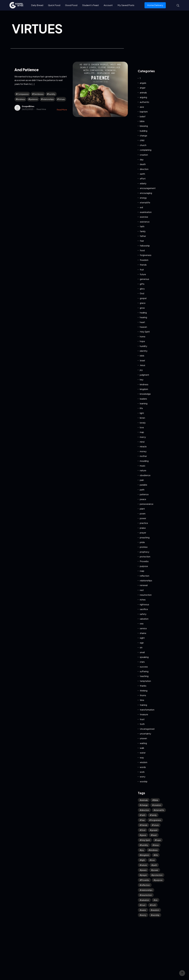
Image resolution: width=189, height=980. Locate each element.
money (143, 451)
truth (142, 724)
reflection (145, 576)
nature (143, 470)
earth (142, 174)
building (144, 131)
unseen (143, 738)
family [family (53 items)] (154, 815)
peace (143, 499)
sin (141, 647)
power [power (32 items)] (155, 870)
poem (143, 514)
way (142, 758)
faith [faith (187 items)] (143, 815)
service (143, 628)
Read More (62, 109)
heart (142, 322)
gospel (143, 298)
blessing (144, 126)
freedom (144, 260)
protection (145, 557)
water (143, 753)
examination (146, 212)
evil (141, 207)
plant (142, 509)
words (143, 767)
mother (143, 456)
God (142, 293)
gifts (142, 284)
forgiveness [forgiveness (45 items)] (156, 820)
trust (142, 719)
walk (142, 748)
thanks (143, 686)
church (143, 145)
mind (142, 442)
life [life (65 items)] (156, 855)
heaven (143, 327)
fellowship (145, 246)
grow (142, 308)
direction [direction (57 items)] (145, 810)
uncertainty (145, 734)
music (143, 466)
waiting (143, 743)
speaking (144, 657)
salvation (144, 619)
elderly (143, 183)
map (142, 432)
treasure (144, 714)
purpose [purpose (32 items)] (159, 880)
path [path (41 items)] (155, 865)
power (143, 518)
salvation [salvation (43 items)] (145, 900)
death (143, 164)
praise (143, 528)
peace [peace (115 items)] (144, 870)
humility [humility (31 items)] (145, 845)
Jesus (142, 365)
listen (142, 418)
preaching (145, 537)
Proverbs (144, 561)
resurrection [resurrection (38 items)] (147, 895)
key (142, 380)
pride (142, 542)
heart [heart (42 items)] (155, 835)
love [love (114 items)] (153, 860)
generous (144, 279)
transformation (147, 710)
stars (142, 662)
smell (142, 652)
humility (52, 94)
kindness (21, 99)
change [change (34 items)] (144, 805)
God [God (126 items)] (143, 830)
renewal (144, 585)
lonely (143, 423)
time (142, 700)
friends (143, 265)
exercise (144, 217)
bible (142, 121)
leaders (143, 399)
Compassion (23, 94)
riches (143, 600)
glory (142, 289)
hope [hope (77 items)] (158, 840)
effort (143, 179)
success (144, 667)
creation (144, 155)
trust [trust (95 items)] (143, 905)
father (143, 236)
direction (144, 169)
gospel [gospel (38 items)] (154, 830)
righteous (144, 604)
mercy (143, 437)
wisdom (144, 762)
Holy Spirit (145, 332)
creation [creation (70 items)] (157, 805)
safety (143, 614)
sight (142, 638)
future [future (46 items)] (156, 825)
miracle (143, 446)
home (143, 337)
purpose (144, 566)
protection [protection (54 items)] (158, 875)
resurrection (146, 595)
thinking (144, 691)
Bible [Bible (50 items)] (156, 800)
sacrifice (144, 609)
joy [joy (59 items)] (143, 850)
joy (141, 370)
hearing (143, 317)
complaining (146, 150)
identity (144, 351)
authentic (145, 102)
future (143, 274)
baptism (144, 112)
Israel (142, 360)
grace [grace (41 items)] (144, 835)
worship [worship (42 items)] (156, 915)
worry (143, 777)
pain (142, 480)
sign (142, 643)
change (143, 136)
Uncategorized (147, 729)
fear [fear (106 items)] (143, 820)
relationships (48, 99)
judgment (144, 375)
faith (142, 226)
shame (143, 633)
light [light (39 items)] (143, 860)
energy (143, 198)
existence (145, 222)
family (143, 231)
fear (142, 241)
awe (142, 107)
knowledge (145, 394)
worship (144, 781)
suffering (144, 671)
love (142, 427)
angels (143, 83)
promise (144, 547)
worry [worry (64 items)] (144, 915)
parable (143, 485)
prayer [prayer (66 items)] (144, 875)
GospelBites (28, 106)
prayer (143, 533)
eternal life (145, 202)
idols (142, 356)
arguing (143, 97)
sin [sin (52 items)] (156, 900)
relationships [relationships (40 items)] (147, 890)
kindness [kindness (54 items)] (154, 850)
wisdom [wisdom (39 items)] (156, 910)
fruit (142, 270)
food (142, 250)
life (141, 408)
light (142, 413)
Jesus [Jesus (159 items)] (156, 845)
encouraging (146, 193)
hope (142, 341)
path (142, 490)
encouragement (148, 188)
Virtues (62, 99)
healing (143, 313)
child (142, 140)
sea (142, 623)
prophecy (145, 552)
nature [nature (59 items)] (144, 865)
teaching (144, 676)
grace (143, 303)
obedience (145, 475)
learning (144, 403)
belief (143, 116)
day (142, 159)
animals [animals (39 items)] (145, 800)
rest (142, 590)
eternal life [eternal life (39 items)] (160, 810)
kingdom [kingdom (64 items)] (145, 855)
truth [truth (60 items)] (154, 905)
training (143, 705)
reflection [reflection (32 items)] (145, 885)
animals (143, 93)
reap (142, 571)
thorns (143, 695)
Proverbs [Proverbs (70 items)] (145, 880)
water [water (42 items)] (144, 910)
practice (144, 523)
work (142, 772)
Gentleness (39, 94)
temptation (145, 681)
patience (34, 99)
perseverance (147, 504)
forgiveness (146, 255)
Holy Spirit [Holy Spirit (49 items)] (146, 840)
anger (143, 88)
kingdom (144, 389)
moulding (144, 461)
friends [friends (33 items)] (144, 825)
